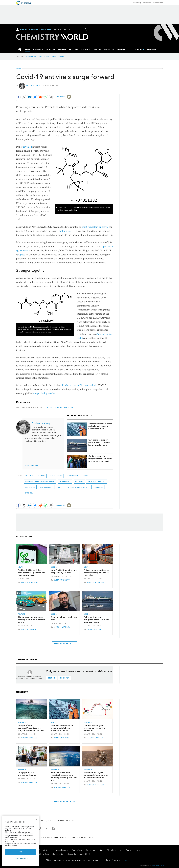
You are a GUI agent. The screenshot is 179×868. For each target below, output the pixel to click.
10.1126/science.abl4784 (61, 407)
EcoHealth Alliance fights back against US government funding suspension (31, 573)
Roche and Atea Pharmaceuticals (79, 385)
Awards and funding (94, 850)
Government (65, 481)
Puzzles (61, 56)
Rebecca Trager (30, 582)
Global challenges (115, 850)
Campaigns (77, 850)
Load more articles (64, 644)
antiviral (29, 476)
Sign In (23, 30)
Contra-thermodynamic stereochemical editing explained (95, 728)
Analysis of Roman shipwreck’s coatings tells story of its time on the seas (31, 728)
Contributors (62, 821)
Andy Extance (29, 630)
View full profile (31, 465)
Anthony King (33, 86)
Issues (50, 821)
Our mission (44, 850)
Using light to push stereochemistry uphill (28, 774)
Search (86, 29)
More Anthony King (78, 416)
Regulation (98, 487)
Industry (79, 481)
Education (147, 3)
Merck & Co (30, 487)
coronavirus (72, 476)
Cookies (47, 838)
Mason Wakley (62, 627)
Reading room (50, 56)
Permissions (86, 838)
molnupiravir (66, 231)
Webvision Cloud (158, 866)
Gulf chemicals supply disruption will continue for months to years (99, 442)
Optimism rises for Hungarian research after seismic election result (100, 459)
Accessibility (73, 838)
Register (34, 30)
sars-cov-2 (30, 493)
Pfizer (59, 487)
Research (22, 722)
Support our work (134, 850)
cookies (125, 860)
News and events (60, 850)
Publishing (137, 3)
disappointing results (44, 393)
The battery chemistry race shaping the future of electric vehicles (31, 620)
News (19, 69)
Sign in (51, 678)
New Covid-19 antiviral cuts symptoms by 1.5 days (64, 571)
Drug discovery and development (40, 481)
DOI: (47, 407)
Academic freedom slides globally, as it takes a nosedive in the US (100, 426)
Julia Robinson (62, 580)
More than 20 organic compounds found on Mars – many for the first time (97, 775)
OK (21, 852)
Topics (42, 821)
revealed (27, 147)
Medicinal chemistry (97, 481)
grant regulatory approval (95, 227)
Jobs (40, 56)
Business (41, 476)
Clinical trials (56, 476)
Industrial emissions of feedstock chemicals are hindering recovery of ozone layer (64, 776)
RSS (72, 821)
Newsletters (31, 56)
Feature (21, 614)
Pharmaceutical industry (77, 487)
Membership (158, 3)
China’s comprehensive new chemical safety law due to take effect (97, 573)
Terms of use (59, 838)
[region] (21, 841)
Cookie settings (21, 858)
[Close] (36, 819)
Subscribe (46, 30)
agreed (22, 255)
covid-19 (87, 476)
